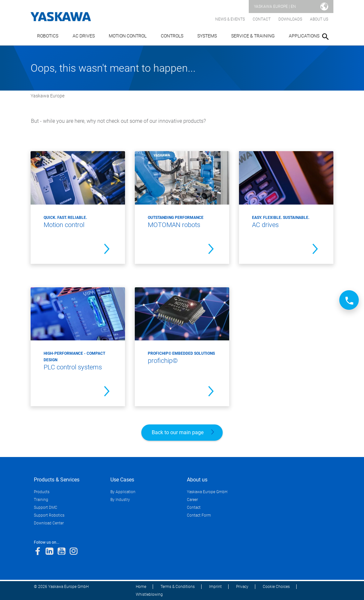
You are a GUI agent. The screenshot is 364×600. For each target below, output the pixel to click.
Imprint (215, 587)
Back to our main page (178, 432)
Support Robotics (49, 515)
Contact (262, 19)
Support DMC (46, 507)
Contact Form (199, 515)
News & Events (230, 19)
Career (192, 500)
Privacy (242, 587)
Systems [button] (207, 36)
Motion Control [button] (128, 36)
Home (141, 587)
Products (42, 492)
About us (319, 19)
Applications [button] (304, 36)
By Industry (120, 500)
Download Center (49, 523)
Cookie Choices (276, 587)
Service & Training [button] (253, 36)
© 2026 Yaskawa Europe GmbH (61, 587)
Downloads (290, 19)
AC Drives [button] (84, 36)
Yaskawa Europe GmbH (207, 492)
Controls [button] (172, 36)
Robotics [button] (48, 36)
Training (41, 500)
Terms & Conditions (178, 587)
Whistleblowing (149, 594)
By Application (123, 492)
